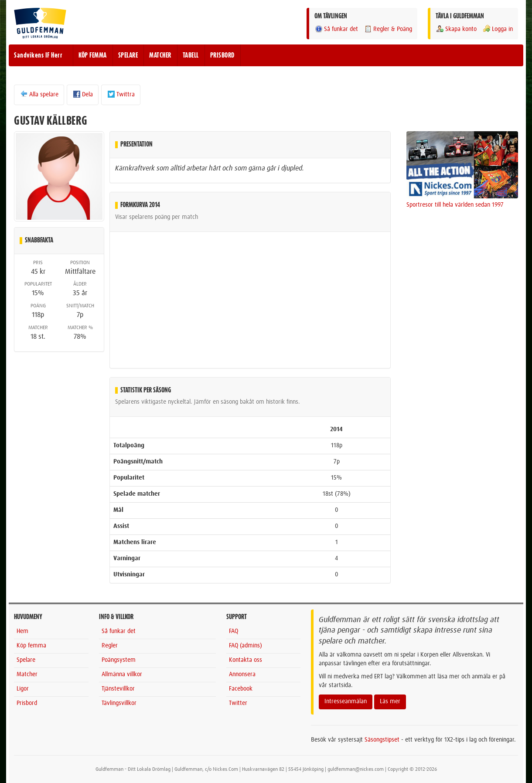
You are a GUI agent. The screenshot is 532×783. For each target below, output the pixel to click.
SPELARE (128, 55)
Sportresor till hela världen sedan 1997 (455, 205)
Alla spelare (39, 94)
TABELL (191, 55)
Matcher (27, 674)
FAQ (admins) (246, 646)
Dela (83, 94)
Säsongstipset (382, 740)
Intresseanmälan (346, 701)
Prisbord (27, 703)
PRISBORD (222, 55)
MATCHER (160, 55)
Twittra (121, 94)
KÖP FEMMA (93, 55)
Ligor (23, 689)
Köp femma (31, 646)
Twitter (238, 703)
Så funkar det (336, 29)
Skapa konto (456, 29)
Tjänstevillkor (118, 689)
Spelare (26, 660)
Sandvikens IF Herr (38, 55)
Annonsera (242, 674)
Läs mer (390, 701)
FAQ (234, 631)
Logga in (498, 29)
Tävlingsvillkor (119, 703)
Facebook (241, 689)
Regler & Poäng (388, 29)
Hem (22, 631)
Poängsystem (119, 660)
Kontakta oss (246, 660)
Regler (110, 646)
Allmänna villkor (122, 674)
